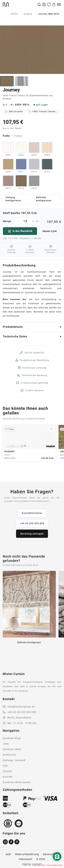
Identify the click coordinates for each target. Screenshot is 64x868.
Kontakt (8, 777)
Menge (32, 221)
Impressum (26, 859)
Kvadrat (28, 14)
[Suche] (39, 4)
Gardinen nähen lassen (17, 782)
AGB (8, 854)
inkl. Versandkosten (52, 865)
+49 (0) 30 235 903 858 (22, 712)
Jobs (6, 744)
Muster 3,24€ (50, 231)
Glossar (7, 771)
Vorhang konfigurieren (13, 199)
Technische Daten (15, 336)
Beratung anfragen (32, 534)
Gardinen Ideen (12, 749)
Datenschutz (51, 854)
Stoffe (14, 14)
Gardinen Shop (12, 738)
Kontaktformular (32, 513)
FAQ (5, 766)
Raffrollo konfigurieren (44, 199)
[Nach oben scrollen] (57, 862)
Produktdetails (13, 327)
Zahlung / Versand (14, 760)
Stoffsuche (9, 755)
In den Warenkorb (20, 231)
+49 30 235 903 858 (32, 523)
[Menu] (59, 4)
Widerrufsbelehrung (27, 854)
